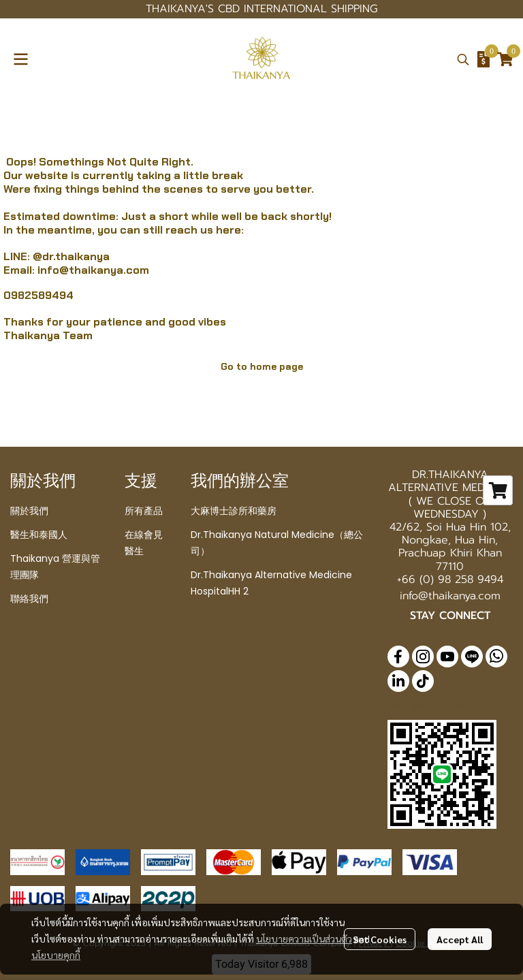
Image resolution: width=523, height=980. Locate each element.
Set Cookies (380, 939)
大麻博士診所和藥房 (234, 511)
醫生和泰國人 (39, 535)
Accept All (460, 939)
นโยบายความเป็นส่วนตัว (304, 938)
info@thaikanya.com (93, 270)
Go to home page (262, 366)
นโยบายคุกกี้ (56, 955)
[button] (463, 59)
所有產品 (144, 511)
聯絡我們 (29, 599)
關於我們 (29, 511)
